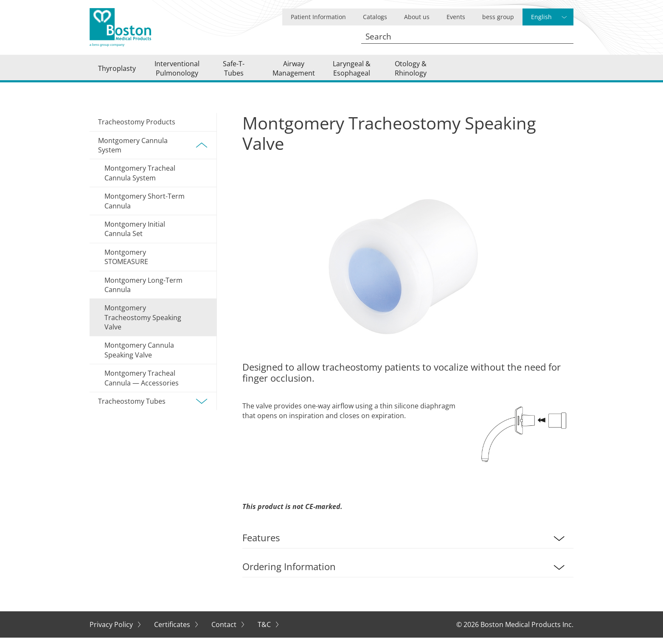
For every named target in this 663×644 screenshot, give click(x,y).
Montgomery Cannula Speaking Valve (139, 356)
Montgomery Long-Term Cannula (143, 291)
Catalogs (375, 17)
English (541, 17)
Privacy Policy (112, 631)
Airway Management (294, 71)
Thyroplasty (117, 71)
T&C (265, 631)
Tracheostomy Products (137, 128)
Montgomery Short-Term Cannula (145, 207)
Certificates (173, 631)
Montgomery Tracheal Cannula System (140, 179)
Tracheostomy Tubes (153, 408)
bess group (498, 17)
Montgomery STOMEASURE (126, 263)
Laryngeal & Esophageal (352, 71)
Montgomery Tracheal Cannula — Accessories (142, 384)
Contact (225, 631)
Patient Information (318, 17)
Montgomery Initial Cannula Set (135, 235)
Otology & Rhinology (411, 71)
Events (456, 17)
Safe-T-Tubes (234, 71)
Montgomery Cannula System (153, 151)
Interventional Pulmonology (177, 71)
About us (417, 17)
